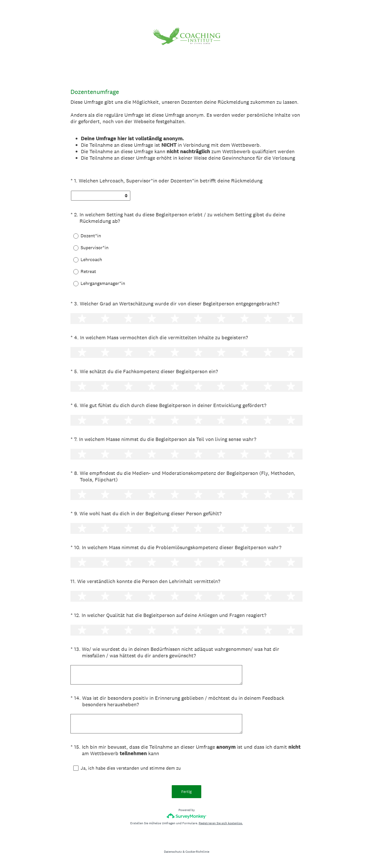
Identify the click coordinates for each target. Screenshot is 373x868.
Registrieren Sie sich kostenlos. (221, 824)
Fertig (187, 792)
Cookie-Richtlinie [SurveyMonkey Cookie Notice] (197, 852)
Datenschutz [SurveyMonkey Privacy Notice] (173, 852)
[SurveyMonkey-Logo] (187, 816)
